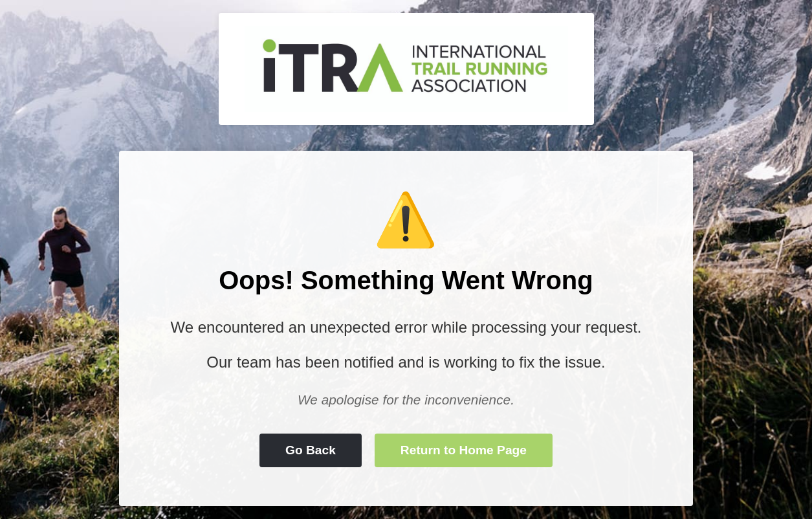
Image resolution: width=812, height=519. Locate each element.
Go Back (311, 450)
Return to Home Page (464, 450)
